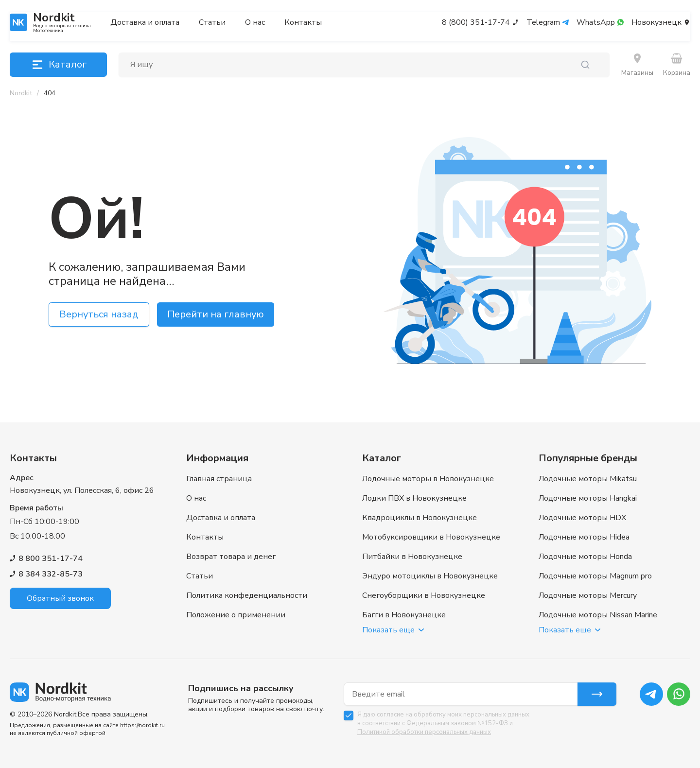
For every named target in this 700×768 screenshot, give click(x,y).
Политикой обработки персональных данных (424, 732)
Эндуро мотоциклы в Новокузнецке (430, 576)
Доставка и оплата (145, 22)
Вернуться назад (99, 314)
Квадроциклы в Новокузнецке (420, 518)
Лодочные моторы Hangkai (588, 498)
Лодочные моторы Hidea (584, 537)
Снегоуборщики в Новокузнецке (424, 595)
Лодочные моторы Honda (585, 557)
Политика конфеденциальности (247, 595)
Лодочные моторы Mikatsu (588, 479)
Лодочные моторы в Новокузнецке (428, 479)
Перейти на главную (216, 314)
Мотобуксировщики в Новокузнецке (431, 537)
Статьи (212, 22)
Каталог (58, 65)
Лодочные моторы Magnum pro (595, 576)
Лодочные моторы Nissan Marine (598, 615)
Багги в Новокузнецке (404, 615)
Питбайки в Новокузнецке (412, 557)
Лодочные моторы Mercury (588, 595)
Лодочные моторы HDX (582, 518)
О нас (255, 22)
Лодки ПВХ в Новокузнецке (414, 498)
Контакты (303, 22)
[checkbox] (349, 716)
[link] (50, 93)
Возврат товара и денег (231, 557)
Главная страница (219, 479)
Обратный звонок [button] (60, 598)
